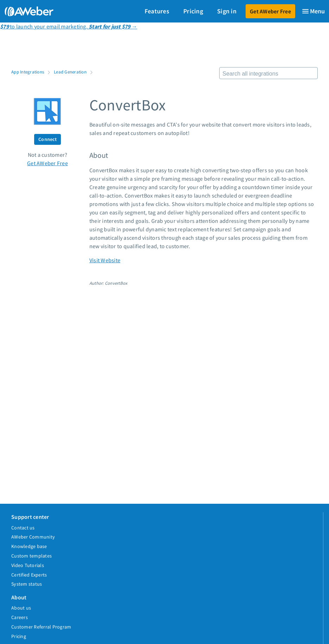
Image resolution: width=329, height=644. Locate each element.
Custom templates (31, 556)
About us (21, 608)
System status (27, 584)
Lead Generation (70, 72)
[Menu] (313, 11)
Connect (48, 139)
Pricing (193, 11)
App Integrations (28, 72)
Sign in (227, 11)
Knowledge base (29, 546)
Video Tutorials (28, 565)
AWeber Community (33, 537)
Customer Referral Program (41, 627)
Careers (20, 617)
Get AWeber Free (270, 11)
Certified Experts (29, 575)
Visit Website (105, 260)
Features (157, 11)
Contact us (23, 528)
